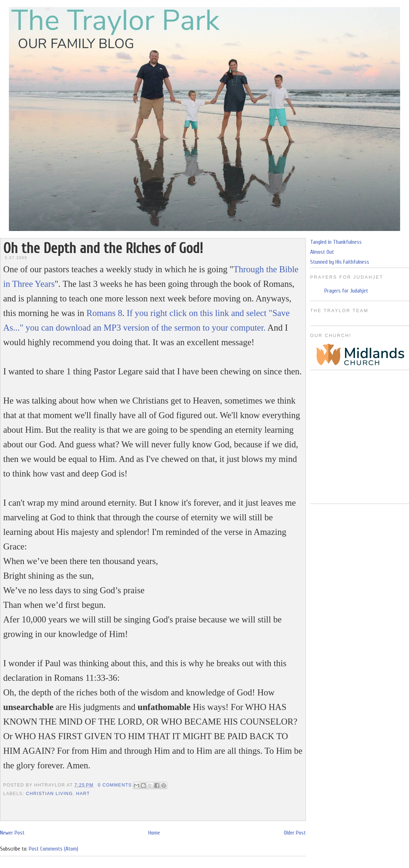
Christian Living (49, 794)
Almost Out (322, 252)
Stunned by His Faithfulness (340, 262)
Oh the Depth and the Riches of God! (103, 248)
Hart (83, 794)
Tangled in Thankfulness (336, 242)
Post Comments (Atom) (54, 849)
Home (154, 833)
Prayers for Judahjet (346, 291)
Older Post (295, 833)
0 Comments (115, 785)
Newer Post (12, 833)
